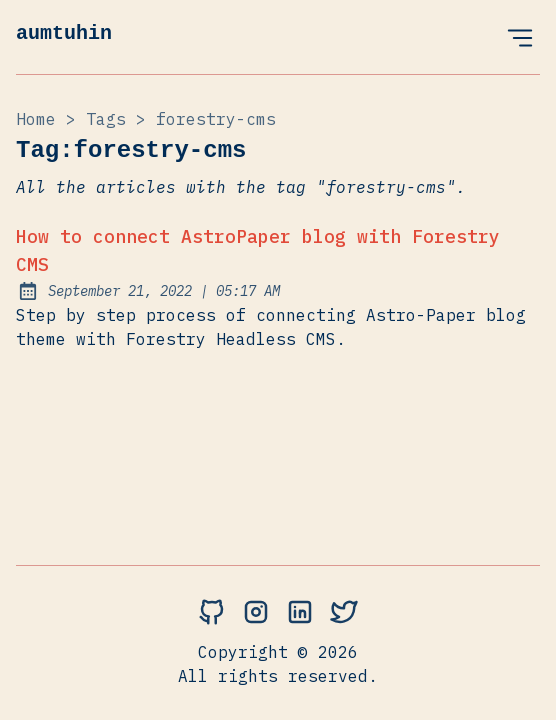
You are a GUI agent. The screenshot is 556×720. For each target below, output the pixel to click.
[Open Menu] (520, 37)
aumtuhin (64, 33)
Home (36, 119)
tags (106, 119)
